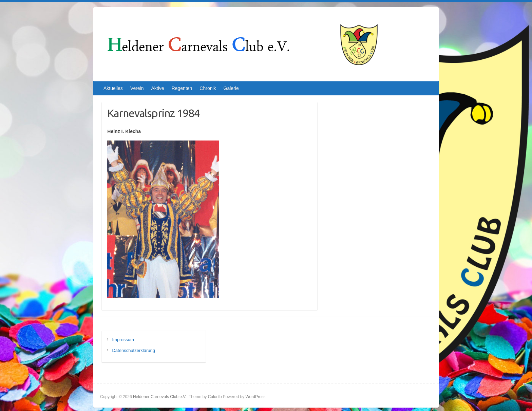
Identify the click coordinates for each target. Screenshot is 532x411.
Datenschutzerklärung (133, 350)
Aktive (158, 88)
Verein (137, 88)
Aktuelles (113, 88)
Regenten (182, 88)
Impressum (123, 340)
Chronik (208, 88)
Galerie (231, 88)
